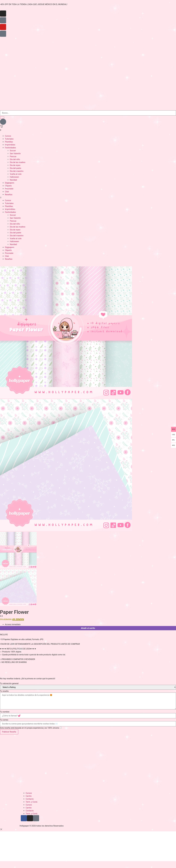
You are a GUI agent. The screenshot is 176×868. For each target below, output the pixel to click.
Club (7, 192)
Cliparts (8, 186)
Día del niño (15, 159)
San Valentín (15, 154)
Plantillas (9, 142)
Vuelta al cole (16, 174)
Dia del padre (15, 168)
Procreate (9, 189)
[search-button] (2, 118)
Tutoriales (9, 139)
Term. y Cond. (32, 802)
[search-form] (88, 113)
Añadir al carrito (88, 628)
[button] (88, 198)
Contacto (30, 799)
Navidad (13, 180)
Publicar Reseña (9, 732)
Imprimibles (10, 145)
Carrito (29, 796)
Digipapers (10, 183)
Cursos (8, 136)
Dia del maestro (17, 171)
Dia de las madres (18, 162)
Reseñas (9, 195)
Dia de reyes (15, 165)
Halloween (14, 177)
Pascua (13, 156)
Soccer (13, 151)
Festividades (10, 148)
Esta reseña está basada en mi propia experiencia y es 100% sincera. (30, 728)
